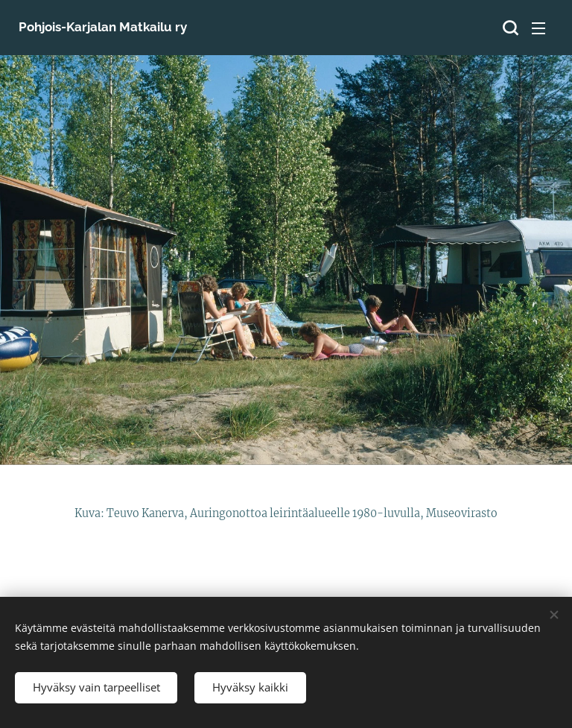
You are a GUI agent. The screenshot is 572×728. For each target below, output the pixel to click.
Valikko (538, 28)
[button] (509, 28)
